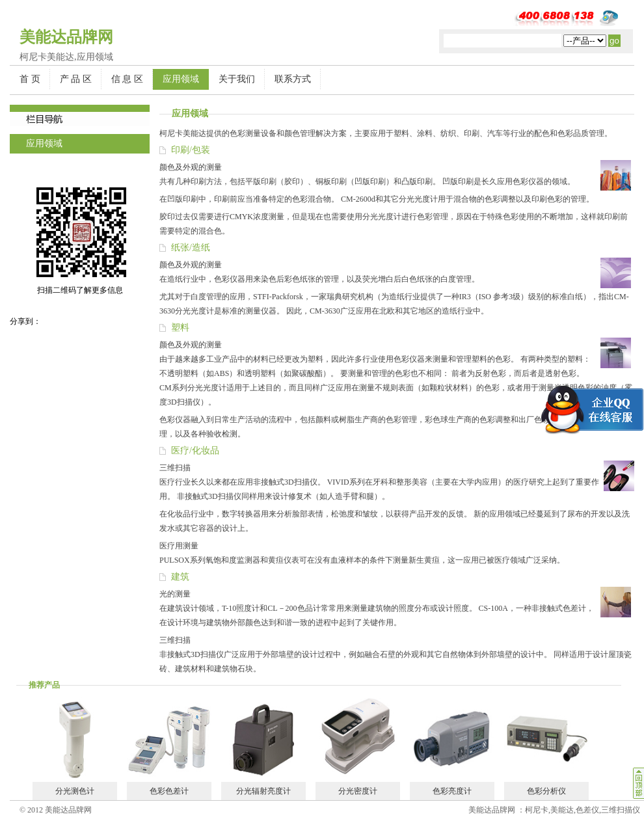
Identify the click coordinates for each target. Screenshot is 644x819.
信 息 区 (127, 79)
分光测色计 (75, 791)
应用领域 (181, 79)
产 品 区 (76, 79)
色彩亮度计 (452, 791)
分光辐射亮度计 (263, 791)
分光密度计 (358, 791)
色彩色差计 (169, 791)
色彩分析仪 (546, 791)
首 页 (30, 79)
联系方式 (293, 79)
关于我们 (237, 79)
